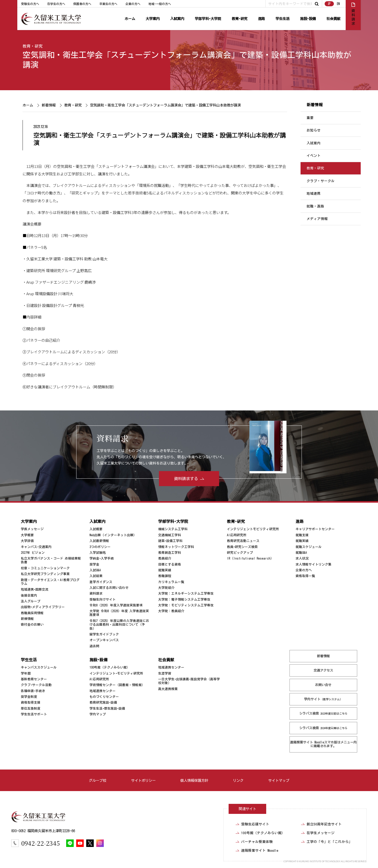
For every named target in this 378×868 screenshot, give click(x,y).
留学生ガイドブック (104, 634)
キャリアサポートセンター (315, 529)
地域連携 (314, 193)
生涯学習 (165, 673)
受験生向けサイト (103, 600)
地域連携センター (103, 691)
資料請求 (96, 593)
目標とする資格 (170, 564)
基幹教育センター (34, 679)
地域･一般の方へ (160, 4)
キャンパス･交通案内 (36, 547)
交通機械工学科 (170, 535)
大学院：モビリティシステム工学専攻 (186, 605)
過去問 (94, 646)
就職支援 (302, 535)
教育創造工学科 (170, 553)
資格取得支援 (31, 702)
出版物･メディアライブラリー (43, 607)
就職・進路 (315, 206)
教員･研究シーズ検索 (242, 547)
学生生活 (282, 19)
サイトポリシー (143, 780)
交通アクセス (323, 670)
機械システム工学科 (173, 529)
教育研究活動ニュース (243, 541)
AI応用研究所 (237, 535)
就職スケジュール (309, 547)
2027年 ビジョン (33, 553)
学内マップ (98, 714)
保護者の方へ (82, 4)
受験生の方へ (30, 4)
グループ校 (98, 780)
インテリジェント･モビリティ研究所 (116, 673)
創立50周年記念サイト (324, 824)
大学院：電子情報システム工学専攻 (184, 600)
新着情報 (48, 105)
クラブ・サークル (321, 181)
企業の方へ (133, 4)
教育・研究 (33, 46)
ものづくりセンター (104, 697)
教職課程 (165, 576)
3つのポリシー (100, 547)
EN (338, 4)
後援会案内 (29, 595)
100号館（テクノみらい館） (110, 667)
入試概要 (96, 529)
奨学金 (94, 564)
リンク (238, 780)
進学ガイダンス (101, 582)
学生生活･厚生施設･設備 (107, 709)
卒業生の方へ (108, 4)
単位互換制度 (31, 709)
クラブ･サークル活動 (36, 685)
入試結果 (96, 576)
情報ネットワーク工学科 (176, 547)
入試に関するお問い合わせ (109, 588)
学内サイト (323, 699)
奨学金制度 (29, 697)
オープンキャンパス (104, 640)
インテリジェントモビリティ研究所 (253, 529)
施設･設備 (308, 19)
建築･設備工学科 (170, 541)
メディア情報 (317, 219)
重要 (310, 118)
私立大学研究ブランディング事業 (45, 574)
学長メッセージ (32, 529)
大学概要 (27, 535)
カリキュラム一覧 (171, 582)
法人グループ (31, 601)
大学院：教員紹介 (171, 611)
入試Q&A (95, 570)
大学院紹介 (166, 588)
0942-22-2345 (40, 843)
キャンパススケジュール (39, 667)
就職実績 (165, 570)
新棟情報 (27, 619)
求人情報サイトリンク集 (313, 564)
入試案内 (177, 19)
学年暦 (26, 673)
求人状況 (302, 558)
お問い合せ (323, 685)
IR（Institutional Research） (250, 558)
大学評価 (27, 541)
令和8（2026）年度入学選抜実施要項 (116, 605)
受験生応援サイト (255, 824)
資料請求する (186, 479)
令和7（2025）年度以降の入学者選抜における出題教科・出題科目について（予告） (119, 625)
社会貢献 (333, 19)
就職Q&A (301, 553)
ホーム (130, 19)
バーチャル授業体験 (257, 842)
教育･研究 (240, 19)
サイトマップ (279, 780)
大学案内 (153, 19)
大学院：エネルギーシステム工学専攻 (186, 593)
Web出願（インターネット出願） (113, 535)
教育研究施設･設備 (103, 702)
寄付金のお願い (32, 625)
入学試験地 (98, 553)
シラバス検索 (323, 714)
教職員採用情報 (32, 613)
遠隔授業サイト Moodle (323, 744)
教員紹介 (165, 558)
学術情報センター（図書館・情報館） (117, 685)
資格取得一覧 (305, 576)
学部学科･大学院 (208, 19)
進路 (261, 19)
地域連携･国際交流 (35, 589)
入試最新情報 (99, 541)
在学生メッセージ (321, 833)
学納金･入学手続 (102, 558)
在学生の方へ (56, 4)
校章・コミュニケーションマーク (45, 568)
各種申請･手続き (33, 691)
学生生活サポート (34, 714)
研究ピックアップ (240, 553)
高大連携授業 (168, 689)
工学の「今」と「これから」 (329, 842)
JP (329, 4)
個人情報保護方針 (194, 780)
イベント (314, 156)
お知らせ (314, 130)
